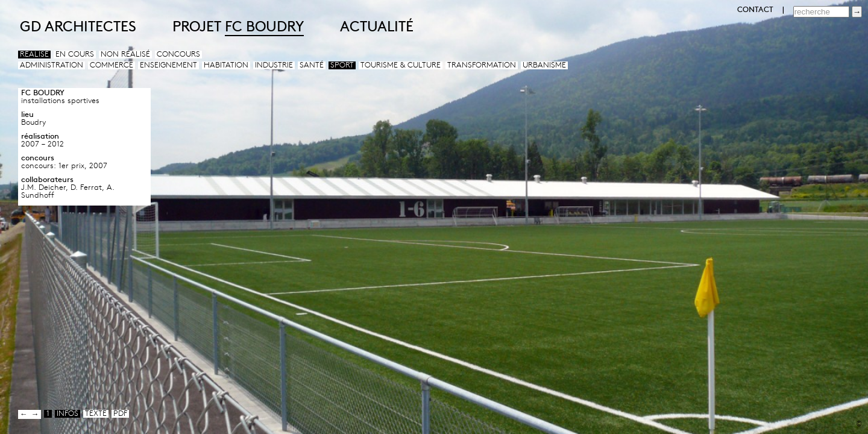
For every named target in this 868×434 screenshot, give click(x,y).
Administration (52, 65)
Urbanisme (544, 65)
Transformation (482, 65)
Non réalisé (125, 55)
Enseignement (168, 65)
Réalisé (34, 55)
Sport (342, 65)
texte (96, 414)
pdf (120, 414)
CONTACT (755, 10)
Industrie (274, 65)
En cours (75, 55)
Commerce (112, 65)
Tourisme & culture (401, 65)
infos (68, 414)
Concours (178, 55)
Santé (312, 65)
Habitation (226, 65)
